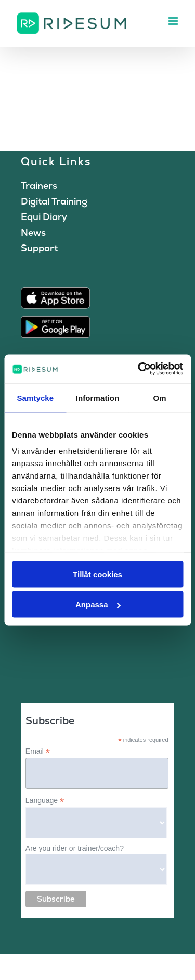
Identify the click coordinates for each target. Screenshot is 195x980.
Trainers (39, 186)
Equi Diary (44, 217)
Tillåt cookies (97, 574)
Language (45, 801)
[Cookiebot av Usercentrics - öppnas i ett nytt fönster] (139, 369)
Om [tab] (160, 397)
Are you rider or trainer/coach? (75, 848)
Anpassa (98, 604)
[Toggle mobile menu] (174, 21)
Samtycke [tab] (35, 397)
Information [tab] (98, 397)
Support (39, 248)
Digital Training (54, 201)
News (33, 232)
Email (38, 751)
